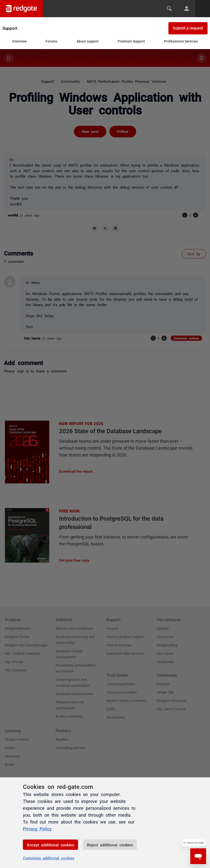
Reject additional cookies (110, 845)
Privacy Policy (37, 828)
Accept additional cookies (50, 845)
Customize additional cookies (49, 858)
